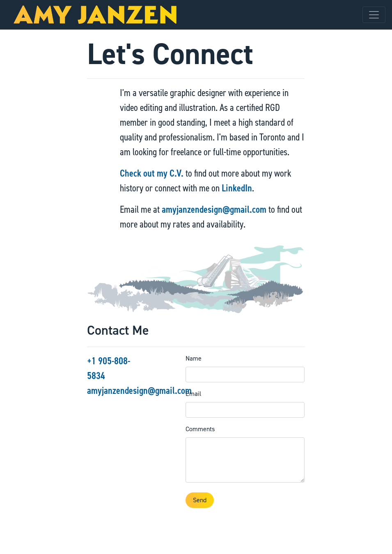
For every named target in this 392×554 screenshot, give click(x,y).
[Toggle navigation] (374, 15)
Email (193, 394)
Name (194, 358)
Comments (200, 429)
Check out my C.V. (152, 173)
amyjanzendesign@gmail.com (214, 209)
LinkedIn (237, 188)
